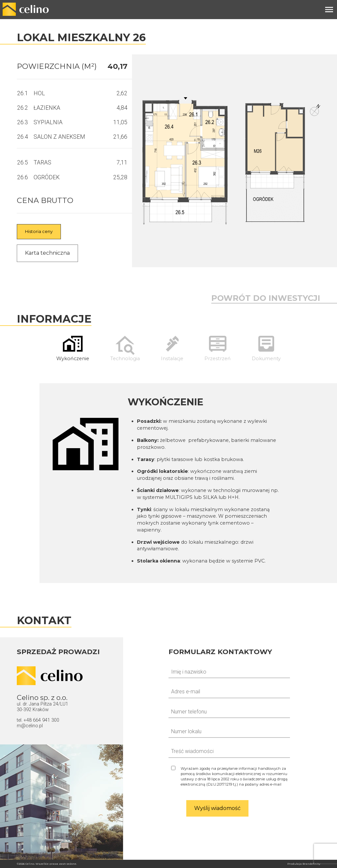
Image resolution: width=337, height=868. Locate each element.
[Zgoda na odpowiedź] (229, 776)
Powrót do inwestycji (266, 298)
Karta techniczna (47, 253)
